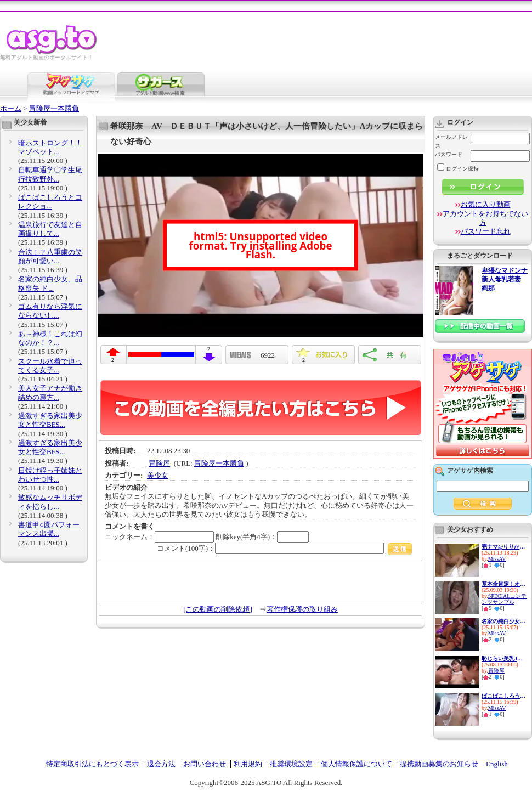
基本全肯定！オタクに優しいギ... (503, 584)
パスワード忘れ (486, 231)
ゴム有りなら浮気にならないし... (50, 311)
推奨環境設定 (291, 764)
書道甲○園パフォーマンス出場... (49, 529)
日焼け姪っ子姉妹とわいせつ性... (50, 475)
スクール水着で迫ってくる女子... (50, 366)
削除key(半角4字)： (262, 537)
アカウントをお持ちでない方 (485, 218)
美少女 (158, 475)
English (497, 764)
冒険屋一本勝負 (54, 108)
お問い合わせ (205, 764)
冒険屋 (159, 463)
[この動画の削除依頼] (218, 609)
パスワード (449, 154)
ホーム (11, 108)
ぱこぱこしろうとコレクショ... (50, 202)
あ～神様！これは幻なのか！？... (50, 338)
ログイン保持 (458, 169)
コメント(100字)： (284, 548)
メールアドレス (451, 141)
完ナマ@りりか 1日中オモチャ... (503, 547)
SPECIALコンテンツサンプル (504, 599)
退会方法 (161, 764)
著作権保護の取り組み (302, 609)
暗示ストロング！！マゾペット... (50, 147)
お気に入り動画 (486, 204)
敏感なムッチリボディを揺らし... (50, 502)
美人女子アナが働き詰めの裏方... (50, 392)
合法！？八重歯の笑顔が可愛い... (50, 256)
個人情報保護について (356, 764)
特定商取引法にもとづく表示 (92, 764)
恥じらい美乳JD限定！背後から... (503, 659)
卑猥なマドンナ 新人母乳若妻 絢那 (505, 279)
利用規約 (248, 764)
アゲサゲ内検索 (470, 471)
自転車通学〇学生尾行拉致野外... (50, 174)
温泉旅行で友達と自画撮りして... (50, 229)
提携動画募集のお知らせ (439, 764)
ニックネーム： (159, 537)
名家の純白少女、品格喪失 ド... (50, 283)
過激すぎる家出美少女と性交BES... (50, 420)
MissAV (497, 559)
